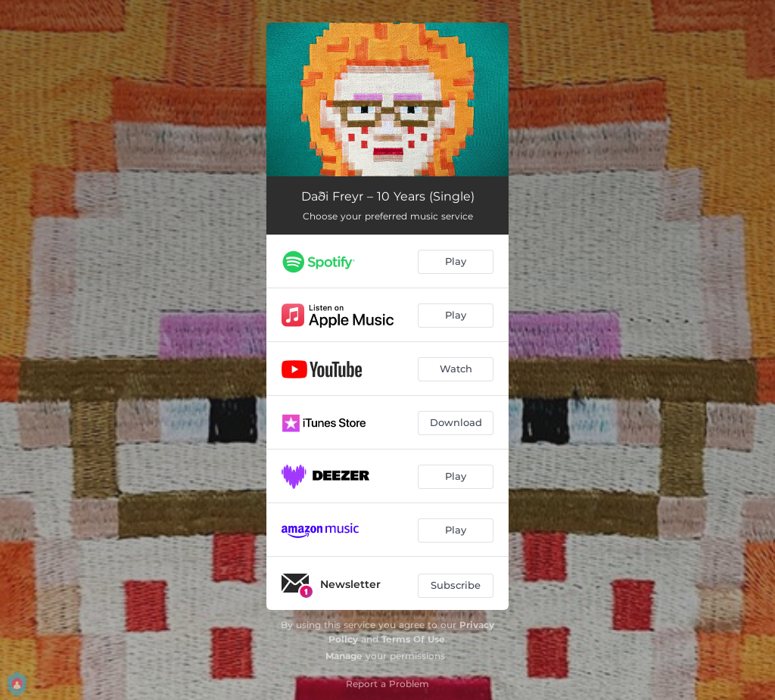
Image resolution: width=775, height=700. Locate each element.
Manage (344, 656)
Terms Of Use (413, 639)
